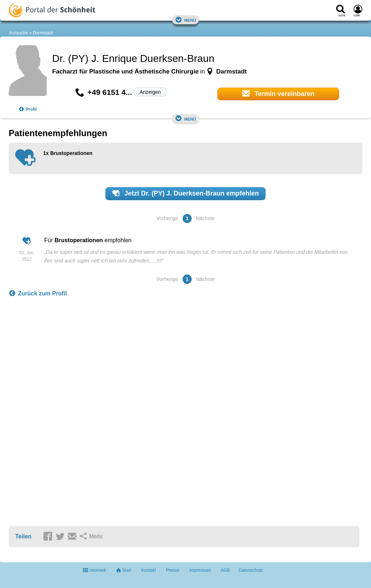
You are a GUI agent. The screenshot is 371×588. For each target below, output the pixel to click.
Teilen (23, 536)
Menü (185, 20)
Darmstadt (43, 33)
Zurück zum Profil (38, 294)
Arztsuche (18, 33)
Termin (278, 93)
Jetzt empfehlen (186, 193)
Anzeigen (150, 92)
